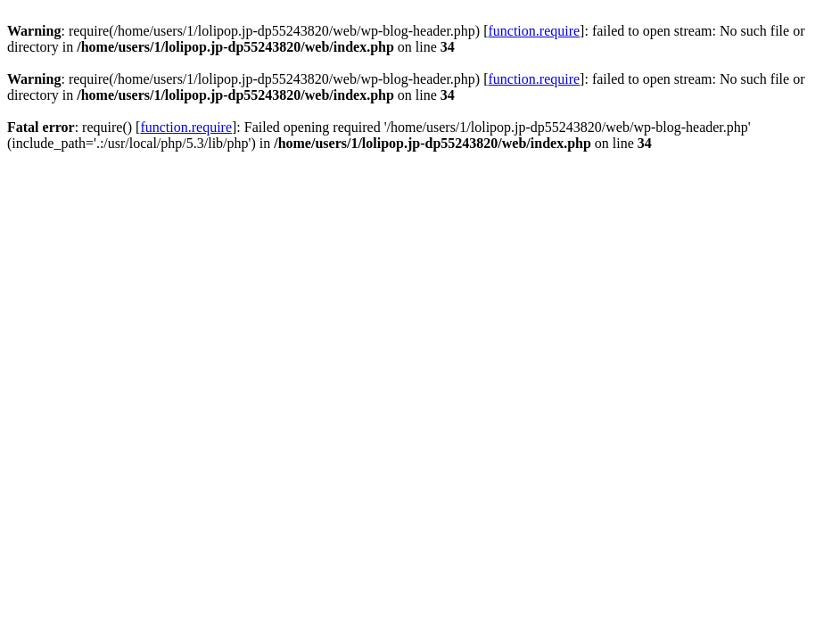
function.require (534, 31)
